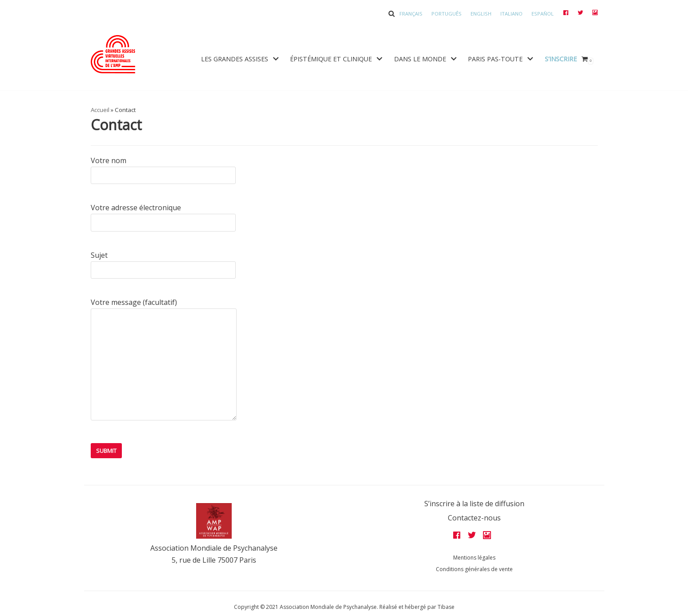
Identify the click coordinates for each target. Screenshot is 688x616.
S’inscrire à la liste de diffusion (474, 504)
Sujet (163, 262)
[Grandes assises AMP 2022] (113, 54)
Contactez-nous (474, 518)
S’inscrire (561, 59)
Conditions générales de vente (474, 569)
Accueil (100, 110)
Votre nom (163, 168)
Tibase (446, 607)
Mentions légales (474, 558)
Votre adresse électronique (163, 215)
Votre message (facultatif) (164, 362)
